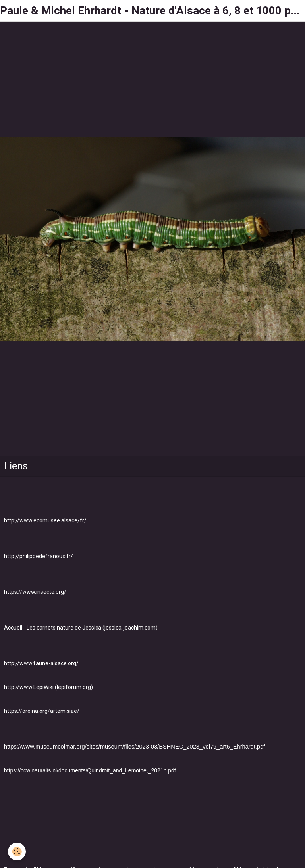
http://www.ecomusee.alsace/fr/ (45, 520)
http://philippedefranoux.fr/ (39, 556)
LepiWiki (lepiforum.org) (63, 687)
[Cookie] (17, 852)
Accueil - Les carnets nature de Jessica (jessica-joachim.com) (81, 628)
